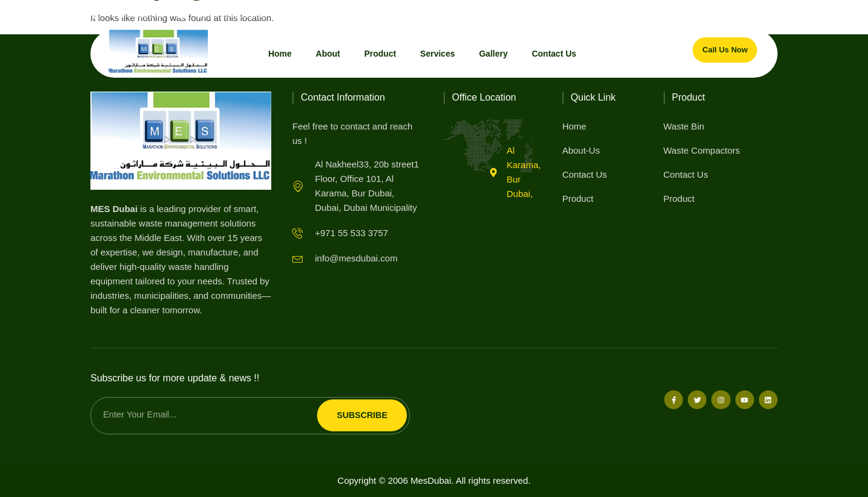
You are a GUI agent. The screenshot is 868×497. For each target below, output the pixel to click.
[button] (768, 15)
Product (380, 54)
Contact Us (554, 54)
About (328, 54)
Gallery (493, 54)
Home (280, 54)
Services (438, 54)
